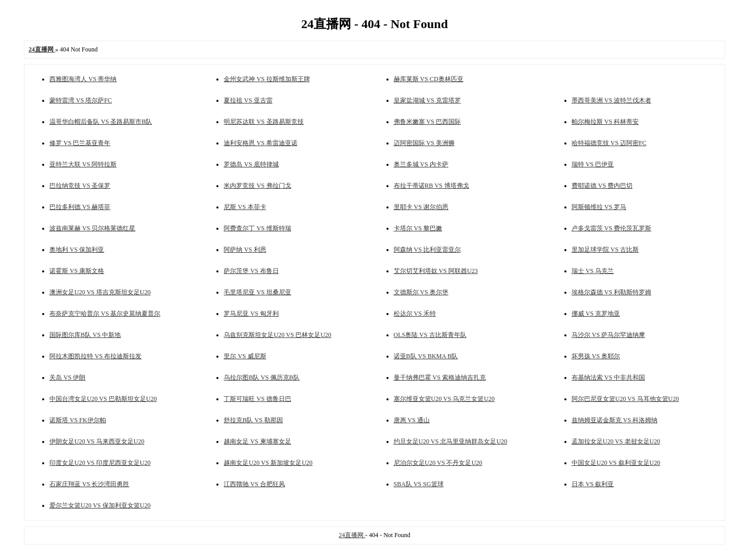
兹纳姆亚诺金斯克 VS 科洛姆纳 (615, 420)
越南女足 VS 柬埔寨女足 (257, 441)
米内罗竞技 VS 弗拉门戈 (257, 186)
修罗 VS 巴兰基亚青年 (80, 143)
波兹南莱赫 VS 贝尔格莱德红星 (92, 228)
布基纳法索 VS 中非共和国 (608, 377)
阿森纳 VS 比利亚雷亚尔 (427, 250)
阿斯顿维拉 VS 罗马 (599, 207)
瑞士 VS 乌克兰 (593, 271)
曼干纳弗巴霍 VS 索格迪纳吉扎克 (440, 377)
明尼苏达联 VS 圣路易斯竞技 (263, 122)
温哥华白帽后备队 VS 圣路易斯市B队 (101, 122)
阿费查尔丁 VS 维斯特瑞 (257, 228)
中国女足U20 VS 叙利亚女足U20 (616, 463)
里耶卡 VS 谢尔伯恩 (421, 207)
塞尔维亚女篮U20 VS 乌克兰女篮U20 (444, 399)
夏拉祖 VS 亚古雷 (248, 100)
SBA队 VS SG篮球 (419, 484)
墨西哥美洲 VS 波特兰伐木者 (611, 100)
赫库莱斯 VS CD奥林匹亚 (429, 79)
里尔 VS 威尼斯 (245, 356)
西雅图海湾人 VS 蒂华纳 (83, 79)
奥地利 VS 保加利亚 (77, 250)
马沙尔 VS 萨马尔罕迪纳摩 (608, 335)
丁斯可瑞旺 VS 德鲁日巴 (257, 399)
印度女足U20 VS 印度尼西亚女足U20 (100, 463)
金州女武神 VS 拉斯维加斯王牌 (267, 79)
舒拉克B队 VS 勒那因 (253, 420)
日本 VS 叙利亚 (593, 484)
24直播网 (352, 535)
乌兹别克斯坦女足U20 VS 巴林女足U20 (277, 335)
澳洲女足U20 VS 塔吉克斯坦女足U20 (100, 292)
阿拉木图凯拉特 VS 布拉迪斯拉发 (95, 356)
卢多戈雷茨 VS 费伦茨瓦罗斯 (611, 228)
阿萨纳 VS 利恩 (245, 250)
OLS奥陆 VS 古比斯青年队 (430, 335)
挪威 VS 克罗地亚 (596, 314)
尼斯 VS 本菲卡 (245, 207)
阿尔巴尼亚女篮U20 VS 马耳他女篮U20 (625, 399)
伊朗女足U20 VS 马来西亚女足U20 (97, 441)
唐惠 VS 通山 (412, 420)
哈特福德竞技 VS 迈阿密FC (609, 143)
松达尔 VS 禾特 (415, 314)
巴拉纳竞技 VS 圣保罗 (80, 186)
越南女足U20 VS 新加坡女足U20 (268, 463)
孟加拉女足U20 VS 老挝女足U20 (616, 441)
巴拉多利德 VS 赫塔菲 (80, 207)
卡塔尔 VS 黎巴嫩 (418, 228)
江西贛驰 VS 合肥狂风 (254, 484)
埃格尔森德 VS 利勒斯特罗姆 (611, 292)
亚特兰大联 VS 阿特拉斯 (83, 164)
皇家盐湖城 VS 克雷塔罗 (427, 100)
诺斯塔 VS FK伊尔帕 (78, 420)
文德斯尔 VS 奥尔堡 (421, 292)
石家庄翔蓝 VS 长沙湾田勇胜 (89, 484)
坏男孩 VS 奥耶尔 (596, 356)
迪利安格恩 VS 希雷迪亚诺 (260, 143)
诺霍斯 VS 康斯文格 (77, 271)
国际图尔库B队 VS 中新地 (85, 335)
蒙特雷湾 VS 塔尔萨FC (81, 100)
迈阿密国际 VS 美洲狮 (424, 143)
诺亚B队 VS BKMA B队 (426, 356)
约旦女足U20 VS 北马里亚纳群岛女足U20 (450, 441)
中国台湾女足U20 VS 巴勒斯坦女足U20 (103, 399)
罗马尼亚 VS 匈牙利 (251, 314)
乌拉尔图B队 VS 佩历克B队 (261, 377)
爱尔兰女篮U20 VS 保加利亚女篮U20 (100, 505)
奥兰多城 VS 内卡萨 (421, 164)
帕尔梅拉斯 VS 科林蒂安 (605, 122)
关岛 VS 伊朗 (67, 377)
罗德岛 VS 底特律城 (251, 164)
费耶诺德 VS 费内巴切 (602, 186)
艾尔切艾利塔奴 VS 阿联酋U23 (436, 271)
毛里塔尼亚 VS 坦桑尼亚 (257, 292)
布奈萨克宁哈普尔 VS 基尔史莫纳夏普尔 (105, 314)
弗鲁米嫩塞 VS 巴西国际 (427, 122)
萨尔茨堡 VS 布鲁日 (251, 271)
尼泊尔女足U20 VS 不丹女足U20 (438, 463)
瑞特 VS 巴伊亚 (593, 164)
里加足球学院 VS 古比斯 (605, 250)
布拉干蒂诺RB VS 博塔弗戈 (431, 186)
